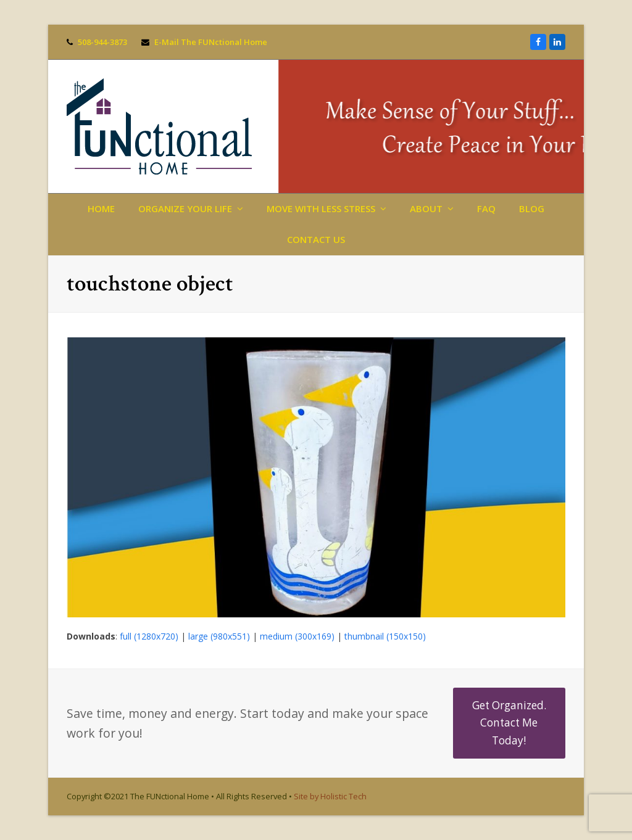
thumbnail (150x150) (385, 636)
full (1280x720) (149, 636)
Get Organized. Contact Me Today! (509, 723)
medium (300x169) (297, 636)
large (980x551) (219, 636)
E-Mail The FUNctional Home (211, 42)
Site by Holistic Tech (330, 796)
